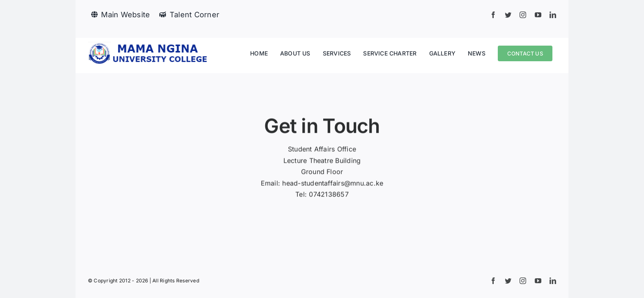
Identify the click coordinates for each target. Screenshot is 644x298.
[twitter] (508, 15)
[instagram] (523, 15)
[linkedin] (553, 15)
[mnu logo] (149, 45)
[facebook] (493, 15)
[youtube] (538, 15)
